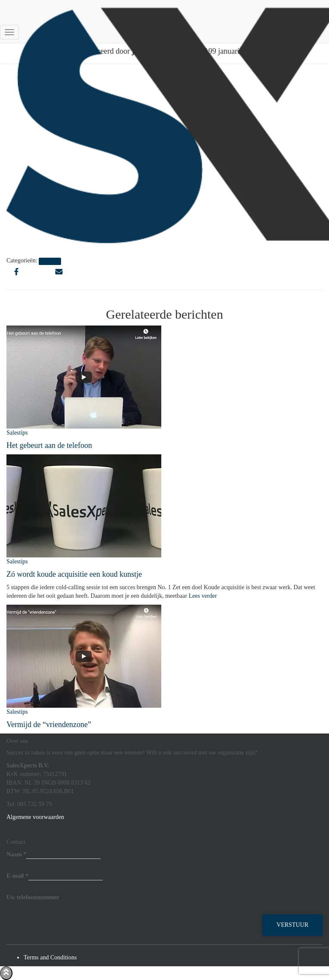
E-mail (17, 876)
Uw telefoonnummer (33, 897)
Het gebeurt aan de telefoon (49, 445)
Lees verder (202, 596)
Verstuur (292, 925)
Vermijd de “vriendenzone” (49, 724)
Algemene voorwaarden (35, 817)
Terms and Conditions (50, 957)
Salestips (17, 433)
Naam (16, 854)
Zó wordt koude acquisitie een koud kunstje (74, 574)
